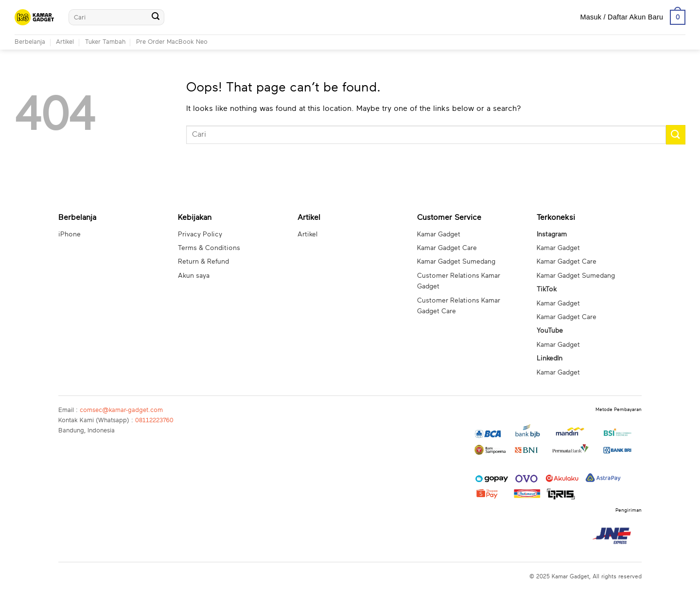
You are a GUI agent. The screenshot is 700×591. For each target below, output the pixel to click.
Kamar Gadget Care (447, 248)
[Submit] (156, 18)
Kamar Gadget (439, 234)
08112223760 (154, 421)
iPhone (70, 234)
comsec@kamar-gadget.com (121, 410)
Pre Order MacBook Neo (172, 42)
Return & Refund (203, 262)
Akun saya (194, 276)
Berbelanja (30, 42)
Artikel (65, 42)
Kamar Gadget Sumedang (456, 262)
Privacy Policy (200, 234)
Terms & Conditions (209, 248)
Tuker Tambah (105, 42)
